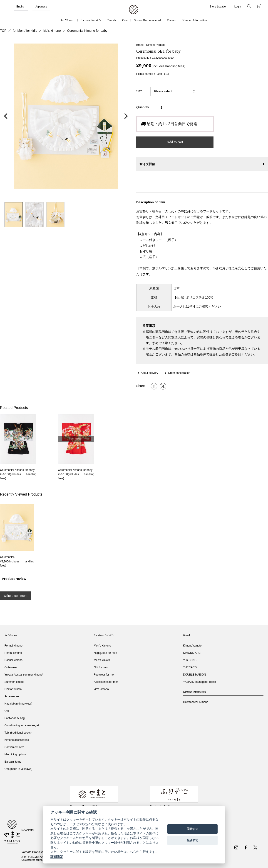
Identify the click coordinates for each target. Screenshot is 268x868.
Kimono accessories (17, 740)
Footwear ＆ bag (15, 718)
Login (238, 7)
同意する (193, 829)
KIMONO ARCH (193, 653)
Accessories (12, 696)
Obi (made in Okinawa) (19, 769)
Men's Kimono (102, 646)
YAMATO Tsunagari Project (200, 682)
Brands (112, 20)
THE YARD (190, 667)
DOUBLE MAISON (194, 675)
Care (125, 20)
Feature (172, 20)
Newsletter (28, 830)
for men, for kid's (91, 20)
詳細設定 (57, 856)
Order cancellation (179, 373)
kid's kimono (52, 31)
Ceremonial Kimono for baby (87, 31)
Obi (7, 711)
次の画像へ (125, 116)
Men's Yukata (102, 660)
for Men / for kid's (25, 31)
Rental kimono (13, 653)
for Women (68, 20)
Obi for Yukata (13, 689)
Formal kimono (14, 646)
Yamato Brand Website (36, 852)
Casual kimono (14, 660)
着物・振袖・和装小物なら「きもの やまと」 (134, 10)
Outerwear (11, 667)
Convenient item (14, 747)
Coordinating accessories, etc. (23, 725)
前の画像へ (7, 116)
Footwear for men (104, 675)
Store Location (218, 7)
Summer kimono (14, 682)
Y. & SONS (190, 660)
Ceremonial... (8, 557)
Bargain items (13, 762)
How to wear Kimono (196, 702)
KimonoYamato (192, 646)
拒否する (193, 840)
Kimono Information (195, 20)
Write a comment (15, 596)
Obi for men (101, 667)
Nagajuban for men (105, 653)
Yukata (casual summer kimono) (24, 675)
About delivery (149, 373)
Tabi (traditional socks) (18, 733)
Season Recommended (147, 20)
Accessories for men (106, 682)
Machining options (16, 754)
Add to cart (175, 142)
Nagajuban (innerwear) (18, 704)
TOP (3, 31)
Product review (14, 579)
